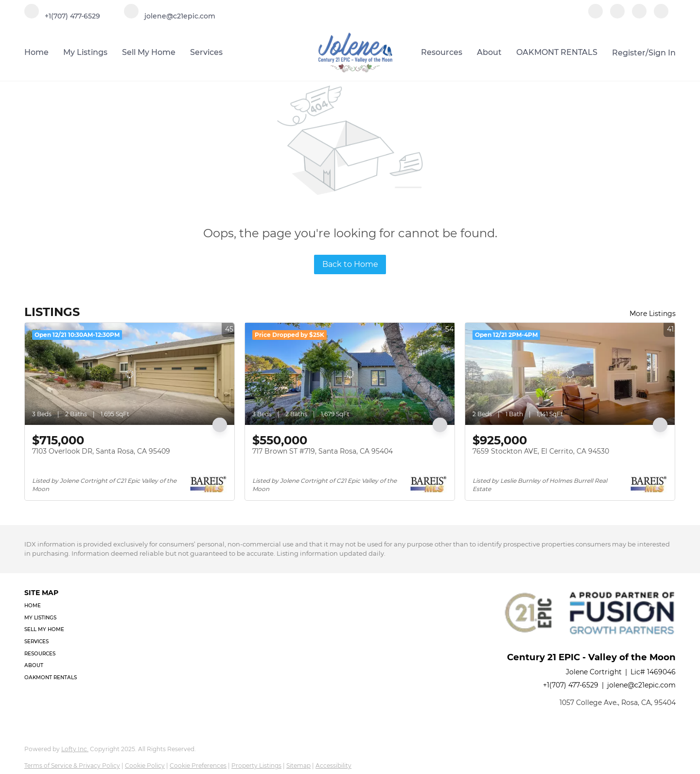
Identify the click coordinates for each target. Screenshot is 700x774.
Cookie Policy (145, 765)
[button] (53, 606)
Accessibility (333, 765)
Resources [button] (442, 52)
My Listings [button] (85, 52)
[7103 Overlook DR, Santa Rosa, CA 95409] (130, 374)
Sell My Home (149, 52)
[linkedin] (617, 16)
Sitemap (298, 765)
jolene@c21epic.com (641, 685)
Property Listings (256, 765)
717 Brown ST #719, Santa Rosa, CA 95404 (323, 451)
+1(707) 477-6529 (571, 685)
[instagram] (639, 16)
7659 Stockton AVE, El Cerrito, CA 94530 (541, 451)
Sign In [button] (662, 53)
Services (206, 52)
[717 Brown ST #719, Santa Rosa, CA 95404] (350, 374)
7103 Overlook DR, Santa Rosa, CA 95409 (101, 451)
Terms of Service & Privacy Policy (72, 765)
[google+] (661, 16)
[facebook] (595, 16)
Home (36, 52)
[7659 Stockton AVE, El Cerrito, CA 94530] (570, 374)
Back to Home (350, 264)
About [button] (489, 52)
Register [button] (629, 53)
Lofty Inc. (75, 749)
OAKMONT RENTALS (557, 52)
